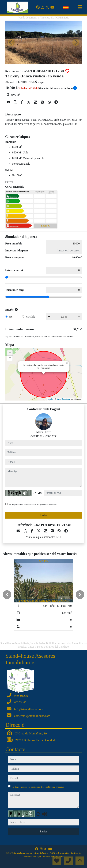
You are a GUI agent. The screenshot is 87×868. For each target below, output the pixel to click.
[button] (7, 595)
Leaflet (50, 399)
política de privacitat (48, 504)
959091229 (36, 436)
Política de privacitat (60, 853)
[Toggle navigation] (80, 7)
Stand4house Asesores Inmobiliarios (31, 853)
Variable (30, 317)
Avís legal (37, 857)
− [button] (10, 358)
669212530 (51, 436)
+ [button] (10, 353)
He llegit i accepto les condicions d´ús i (33, 504)
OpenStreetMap (64, 399)
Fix (11, 317)
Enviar (43, 515)
